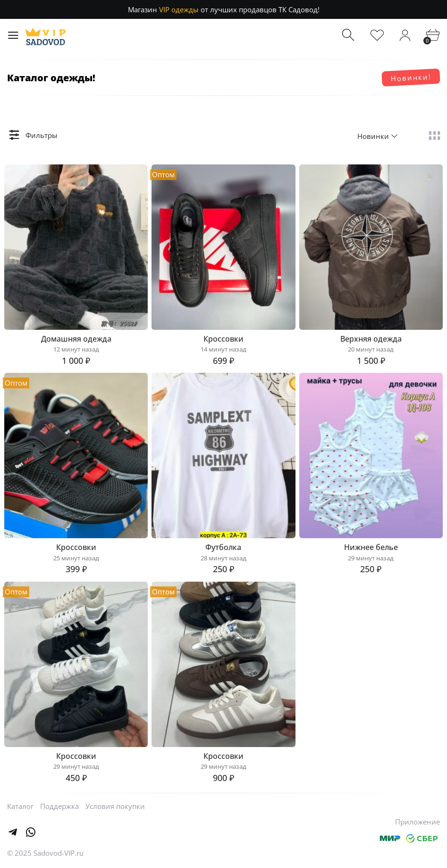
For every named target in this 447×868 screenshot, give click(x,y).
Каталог (20, 806)
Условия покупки (115, 806)
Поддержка (59, 806)
